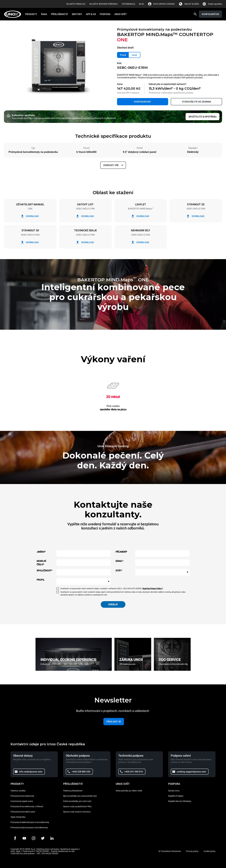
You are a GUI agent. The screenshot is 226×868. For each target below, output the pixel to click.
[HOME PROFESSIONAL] (14, 14)
